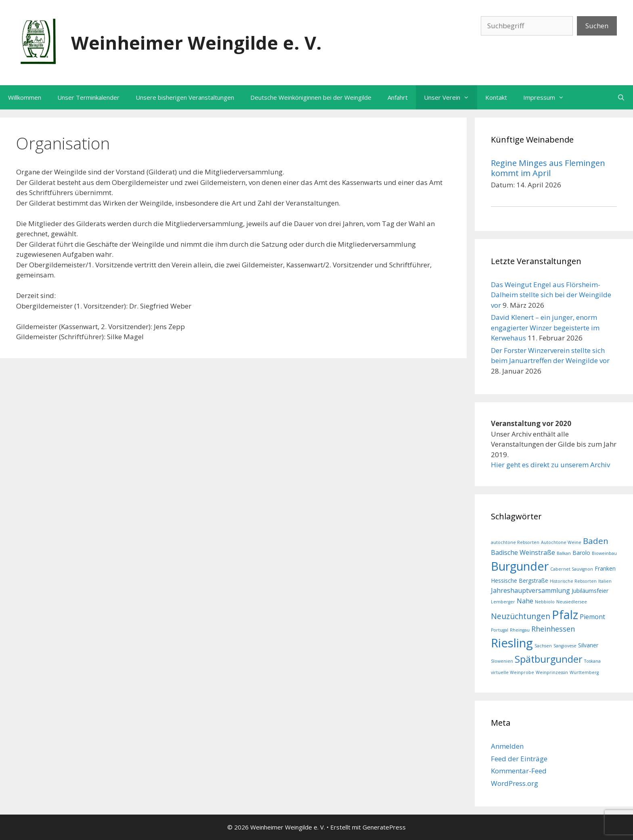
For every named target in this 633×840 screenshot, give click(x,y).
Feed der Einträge (519, 759)
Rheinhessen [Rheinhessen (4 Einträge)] (553, 629)
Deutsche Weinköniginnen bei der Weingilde (311, 97)
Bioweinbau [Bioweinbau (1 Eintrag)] (604, 553)
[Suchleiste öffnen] (621, 97)
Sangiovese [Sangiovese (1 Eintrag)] (565, 646)
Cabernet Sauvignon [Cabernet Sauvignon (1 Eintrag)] (572, 569)
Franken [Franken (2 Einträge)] (605, 568)
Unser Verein (451, 97)
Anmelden (507, 746)
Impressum (548, 97)
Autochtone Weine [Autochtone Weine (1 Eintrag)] (561, 542)
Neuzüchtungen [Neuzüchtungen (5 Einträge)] (521, 616)
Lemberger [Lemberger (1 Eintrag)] (503, 602)
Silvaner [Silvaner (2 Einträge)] (588, 645)
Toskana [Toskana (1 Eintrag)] (592, 661)
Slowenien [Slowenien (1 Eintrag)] (502, 661)
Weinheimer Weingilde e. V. (196, 43)
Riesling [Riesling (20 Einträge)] (512, 643)
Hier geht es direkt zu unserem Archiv (550, 465)
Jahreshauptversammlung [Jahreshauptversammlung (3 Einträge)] (530, 590)
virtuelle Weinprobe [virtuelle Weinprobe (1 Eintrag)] (512, 672)
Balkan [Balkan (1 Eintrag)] (564, 553)
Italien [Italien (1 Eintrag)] (605, 581)
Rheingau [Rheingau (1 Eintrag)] (520, 630)
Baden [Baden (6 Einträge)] (596, 541)
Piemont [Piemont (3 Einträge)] (592, 617)
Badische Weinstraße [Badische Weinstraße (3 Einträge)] (523, 552)
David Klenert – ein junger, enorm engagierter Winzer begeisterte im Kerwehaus (545, 328)
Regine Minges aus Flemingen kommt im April (548, 168)
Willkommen (25, 97)
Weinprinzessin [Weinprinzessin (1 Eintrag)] (552, 672)
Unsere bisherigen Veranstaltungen (185, 97)
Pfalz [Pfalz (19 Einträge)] (565, 614)
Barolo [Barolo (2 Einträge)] (581, 553)
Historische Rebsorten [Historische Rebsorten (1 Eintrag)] (573, 581)
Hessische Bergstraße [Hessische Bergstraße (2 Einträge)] (520, 581)
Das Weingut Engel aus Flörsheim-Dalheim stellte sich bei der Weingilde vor (551, 295)
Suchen (597, 26)
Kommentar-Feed (519, 771)
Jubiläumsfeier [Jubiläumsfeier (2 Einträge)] (590, 591)
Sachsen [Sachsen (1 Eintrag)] (543, 646)
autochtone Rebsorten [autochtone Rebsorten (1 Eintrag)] (515, 542)
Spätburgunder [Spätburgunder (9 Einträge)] (549, 659)
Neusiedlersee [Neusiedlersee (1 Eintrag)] (572, 602)
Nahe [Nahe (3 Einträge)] (525, 601)
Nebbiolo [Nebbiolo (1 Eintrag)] (545, 602)
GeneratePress (384, 827)
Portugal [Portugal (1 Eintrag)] (500, 630)
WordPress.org (515, 783)
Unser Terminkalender (88, 97)
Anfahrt (398, 97)
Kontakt (496, 97)
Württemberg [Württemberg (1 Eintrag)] (584, 672)
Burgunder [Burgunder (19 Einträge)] (520, 566)
